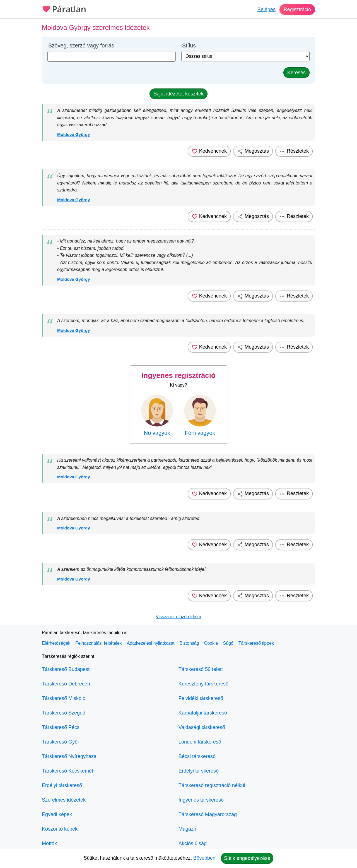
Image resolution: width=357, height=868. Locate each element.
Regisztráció (297, 9)
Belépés (266, 9)
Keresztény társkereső (203, 684)
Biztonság (189, 643)
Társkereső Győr (61, 742)
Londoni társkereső (200, 742)
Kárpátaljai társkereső (203, 713)
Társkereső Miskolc (63, 698)
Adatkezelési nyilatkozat (151, 643)
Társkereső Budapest (66, 669)
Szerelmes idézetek (64, 800)
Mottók (49, 843)
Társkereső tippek (256, 643)
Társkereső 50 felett (201, 669)
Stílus (189, 46)
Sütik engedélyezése (247, 858)
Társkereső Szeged (64, 713)
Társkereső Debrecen (66, 684)
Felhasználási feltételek (98, 643)
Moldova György (74, 134)
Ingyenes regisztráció (178, 375)
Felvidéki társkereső (201, 698)
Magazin (188, 829)
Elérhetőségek (56, 643)
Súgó (228, 643)
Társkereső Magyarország (208, 814)
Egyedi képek (57, 814)
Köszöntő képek (60, 829)
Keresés (296, 73)
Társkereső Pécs (61, 727)
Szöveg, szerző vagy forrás (81, 46)
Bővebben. (205, 858)
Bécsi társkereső (197, 756)
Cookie (211, 643)
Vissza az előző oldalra (178, 617)
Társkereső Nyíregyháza (69, 756)
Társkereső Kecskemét (67, 771)
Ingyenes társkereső (201, 800)
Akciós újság (193, 843)
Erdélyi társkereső (62, 785)
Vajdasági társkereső (202, 727)
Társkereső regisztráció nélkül (212, 785)
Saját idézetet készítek (178, 94)
